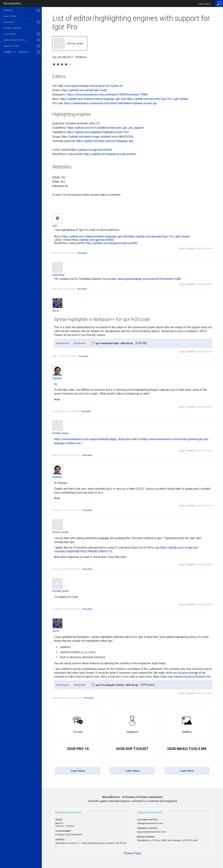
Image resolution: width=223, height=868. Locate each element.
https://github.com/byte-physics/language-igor (105, 141)
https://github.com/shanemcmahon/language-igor (90, 99)
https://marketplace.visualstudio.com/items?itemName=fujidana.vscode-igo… (111, 103)
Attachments (62, 343)
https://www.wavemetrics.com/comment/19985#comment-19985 (107, 95)
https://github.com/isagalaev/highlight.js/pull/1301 (98, 132)
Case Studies (10, 34)
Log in (182, 248)
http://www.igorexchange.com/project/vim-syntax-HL (91, 86)
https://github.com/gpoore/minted (91, 150)
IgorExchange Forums (15, 40)
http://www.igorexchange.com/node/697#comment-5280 (146, 279)
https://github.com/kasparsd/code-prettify (110, 154)
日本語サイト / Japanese (16, 52)
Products (8, 10)
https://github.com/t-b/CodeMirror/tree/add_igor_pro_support (105, 128)
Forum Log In (205, 4)
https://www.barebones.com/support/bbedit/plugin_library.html (93, 439)
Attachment (80, 343)
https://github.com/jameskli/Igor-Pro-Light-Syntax (157, 99)
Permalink (82, 253)
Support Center (11, 46)
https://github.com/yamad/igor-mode (84, 90)
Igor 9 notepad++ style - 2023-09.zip (114, 343)
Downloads (9, 22)
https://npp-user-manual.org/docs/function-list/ (182, 677)
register (191, 248)
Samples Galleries (13, 28)
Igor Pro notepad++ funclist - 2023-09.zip (117, 685)
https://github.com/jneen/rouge (80, 137)
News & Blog (10, 16)
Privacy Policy (132, 853)
